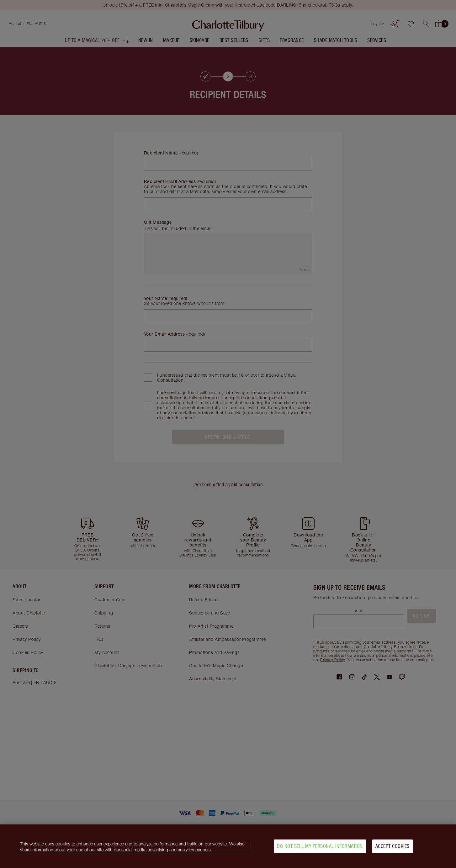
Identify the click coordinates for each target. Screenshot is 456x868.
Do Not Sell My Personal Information (320, 846)
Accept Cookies (392, 846)
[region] (228, 846)
